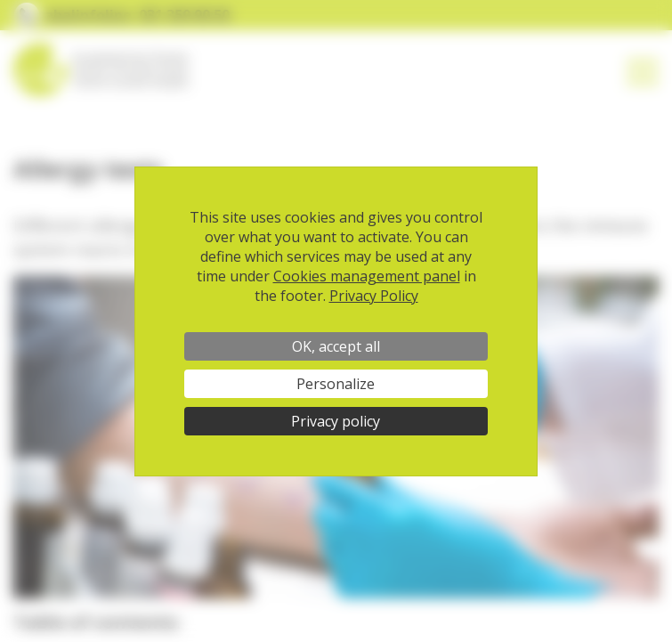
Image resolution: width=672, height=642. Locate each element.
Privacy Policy (374, 296)
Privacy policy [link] (336, 421)
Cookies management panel (367, 276)
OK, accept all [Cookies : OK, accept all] (336, 346)
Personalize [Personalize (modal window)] (336, 384)
